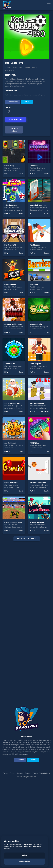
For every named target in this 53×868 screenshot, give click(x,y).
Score (28, 68)
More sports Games (27, 539)
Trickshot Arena (11, 205)
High (21, 68)
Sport (35, 68)
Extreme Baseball (37, 522)
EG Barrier (34, 285)
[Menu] (49, 5)
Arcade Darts (10, 364)
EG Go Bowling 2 (11, 483)
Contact (28, 773)
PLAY (6, 174)
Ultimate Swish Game (13, 324)
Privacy (13, 773)
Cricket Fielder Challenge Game (17, 522)
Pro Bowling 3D (10, 245)
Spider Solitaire (36, 324)
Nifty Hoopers (35, 364)
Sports (8, 68)
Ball (15, 68)
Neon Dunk (34, 166)
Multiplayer (45, 412)
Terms (6, 773)
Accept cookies (24, 862)
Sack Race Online (37, 403)
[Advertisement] (26, 622)
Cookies (20, 773)
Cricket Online (10, 285)
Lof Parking (9, 166)
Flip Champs (35, 245)
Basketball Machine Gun (39, 205)
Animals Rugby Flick (12, 403)
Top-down (9, 70)
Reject (25, 855)
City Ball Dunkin (11, 443)
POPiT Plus (34, 443)
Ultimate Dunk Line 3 (38, 483)
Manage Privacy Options (41, 773)
